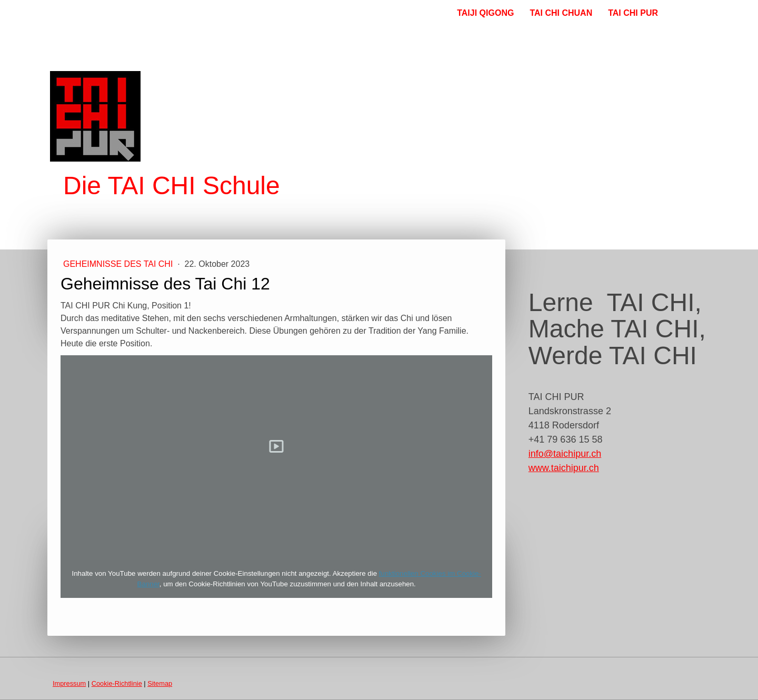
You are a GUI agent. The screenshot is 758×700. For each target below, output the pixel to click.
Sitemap (160, 683)
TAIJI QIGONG (485, 13)
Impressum (69, 683)
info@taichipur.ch (565, 454)
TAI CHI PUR (633, 13)
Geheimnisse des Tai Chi (119, 264)
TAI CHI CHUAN (561, 13)
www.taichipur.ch (564, 468)
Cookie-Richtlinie (117, 683)
